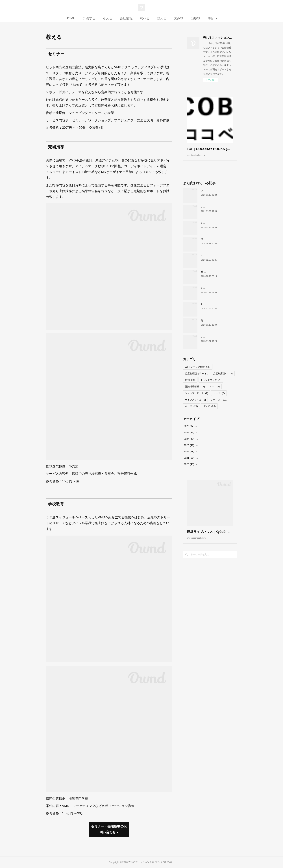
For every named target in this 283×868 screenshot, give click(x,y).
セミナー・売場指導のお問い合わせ (109, 829)
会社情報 (126, 18)
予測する (89, 18)
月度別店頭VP (223, 379)
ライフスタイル (195, 405)
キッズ (191, 412)
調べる (145, 18)
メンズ (209, 412)
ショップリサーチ (197, 399)
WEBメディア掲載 (198, 372)
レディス (219, 405)
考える (108, 18)
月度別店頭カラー (197, 379)
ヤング (219, 399)
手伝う (213, 18)
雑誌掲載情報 (195, 392)
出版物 (196, 18)
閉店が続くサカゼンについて (216, 245)
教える (162, 18)
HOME (70, 18)
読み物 (179, 18)
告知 (190, 386)
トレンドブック (211, 386)
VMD (215, 392)
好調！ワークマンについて (215, 326)
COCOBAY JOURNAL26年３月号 (219, 261)
